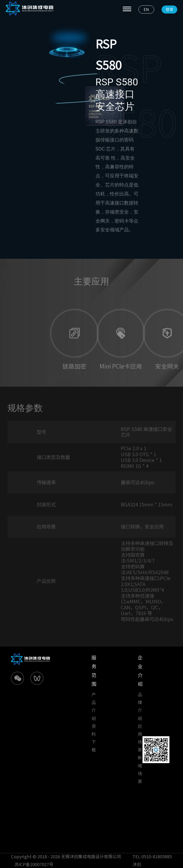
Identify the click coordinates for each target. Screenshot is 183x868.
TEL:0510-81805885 (152, 857)
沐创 (137, 864)
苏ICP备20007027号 (34, 864)
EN (146, 10)
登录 (169, 10)
